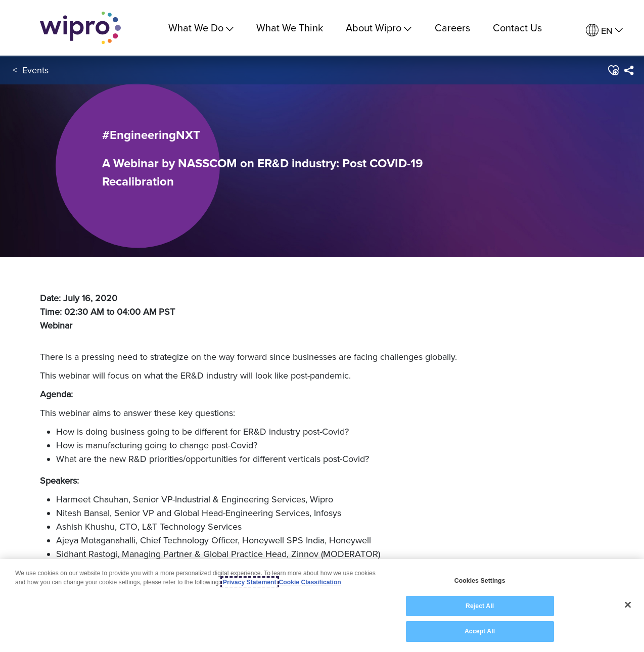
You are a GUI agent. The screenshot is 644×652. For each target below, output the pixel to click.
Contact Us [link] (517, 28)
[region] (322, 606)
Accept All (480, 631)
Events (35, 70)
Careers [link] (452, 28)
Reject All (480, 606)
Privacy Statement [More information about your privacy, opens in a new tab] (250, 582)
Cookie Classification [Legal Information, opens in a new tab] (310, 582)
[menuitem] (604, 31)
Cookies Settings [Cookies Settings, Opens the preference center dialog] (480, 581)
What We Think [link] (290, 28)
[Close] (628, 605)
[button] (613, 70)
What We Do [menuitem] (201, 28)
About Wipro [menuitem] (379, 28)
